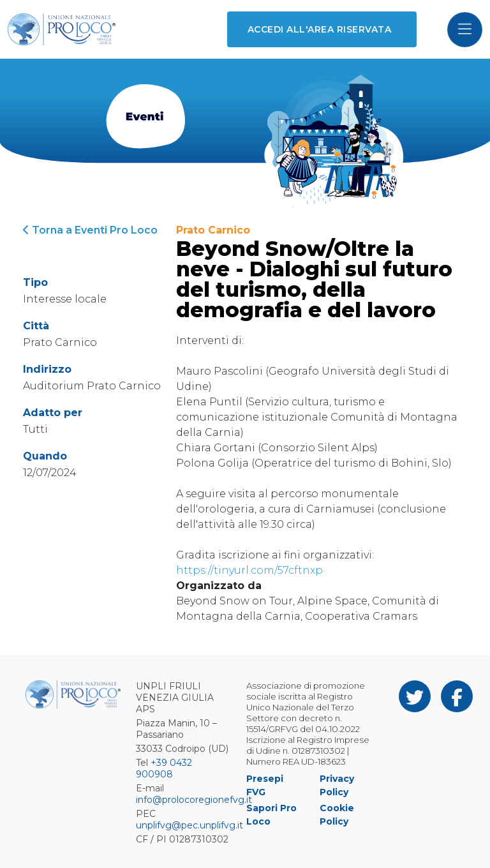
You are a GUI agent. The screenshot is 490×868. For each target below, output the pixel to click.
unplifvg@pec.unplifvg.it (189, 825)
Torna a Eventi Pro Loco (90, 230)
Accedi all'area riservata (319, 29)
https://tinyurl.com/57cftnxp (249, 570)
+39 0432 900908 (164, 768)
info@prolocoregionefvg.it (194, 800)
